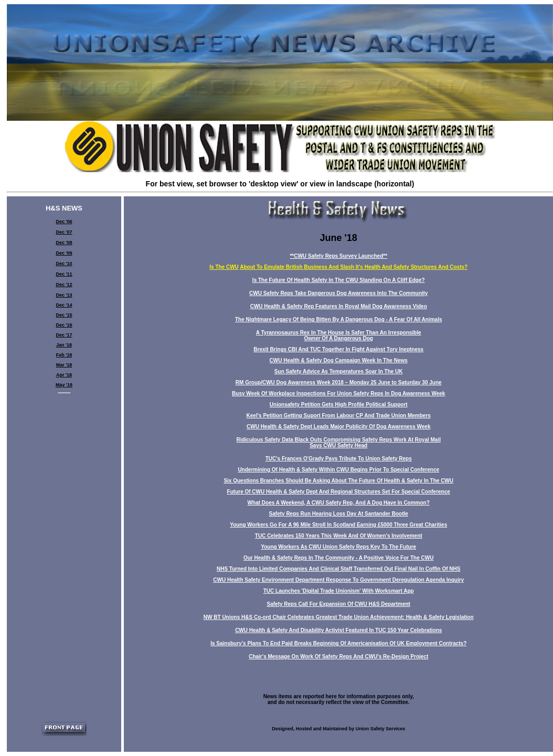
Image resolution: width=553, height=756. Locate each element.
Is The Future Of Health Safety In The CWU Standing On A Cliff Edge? (339, 280)
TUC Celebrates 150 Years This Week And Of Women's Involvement (339, 536)
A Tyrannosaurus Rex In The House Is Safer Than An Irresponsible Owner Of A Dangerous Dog (339, 335)
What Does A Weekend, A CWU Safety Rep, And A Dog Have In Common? (339, 503)
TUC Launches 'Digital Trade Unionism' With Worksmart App (339, 591)
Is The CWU (224, 267)
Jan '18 (64, 345)
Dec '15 (64, 315)
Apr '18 (64, 375)
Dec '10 (64, 264)
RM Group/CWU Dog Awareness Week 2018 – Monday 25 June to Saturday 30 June (339, 382)
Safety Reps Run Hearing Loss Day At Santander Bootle (339, 514)
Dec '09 (64, 253)
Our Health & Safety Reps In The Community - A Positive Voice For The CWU (338, 558)
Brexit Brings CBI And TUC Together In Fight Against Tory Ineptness (338, 349)
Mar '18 (64, 365)
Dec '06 (64, 222)
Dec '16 (64, 325)
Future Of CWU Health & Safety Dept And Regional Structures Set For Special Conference (339, 492)
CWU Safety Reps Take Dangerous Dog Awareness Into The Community (338, 293)
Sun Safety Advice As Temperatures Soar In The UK (339, 371)
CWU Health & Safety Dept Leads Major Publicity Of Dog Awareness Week (338, 427)
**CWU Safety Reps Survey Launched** (338, 256)
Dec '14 (64, 305)
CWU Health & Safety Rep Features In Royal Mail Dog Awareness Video (339, 306)
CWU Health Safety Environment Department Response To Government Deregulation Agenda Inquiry (338, 580)
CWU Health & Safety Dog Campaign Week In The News (339, 360)
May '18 (64, 385)
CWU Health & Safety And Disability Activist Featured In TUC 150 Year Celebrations (338, 630)
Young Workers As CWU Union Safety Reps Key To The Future (338, 547)
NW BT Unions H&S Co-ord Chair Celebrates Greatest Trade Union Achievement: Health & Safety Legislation (339, 617)
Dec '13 (64, 295)
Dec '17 (64, 335)
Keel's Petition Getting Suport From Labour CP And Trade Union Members (339, 416)
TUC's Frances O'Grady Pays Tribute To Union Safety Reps (339, 459)
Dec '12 (64, 285)
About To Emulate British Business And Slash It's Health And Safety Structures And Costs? (354, 267)
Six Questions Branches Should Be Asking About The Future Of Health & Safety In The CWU (338, 481)
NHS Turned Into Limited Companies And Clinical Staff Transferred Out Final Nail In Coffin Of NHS (338, 569)
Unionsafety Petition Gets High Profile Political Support (339, 405)
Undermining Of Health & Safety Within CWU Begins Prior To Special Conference (338, 470)
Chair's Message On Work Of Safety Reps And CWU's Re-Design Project (338, 657)
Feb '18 (64, 355)
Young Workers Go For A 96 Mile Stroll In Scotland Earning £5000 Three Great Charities (338, 525)
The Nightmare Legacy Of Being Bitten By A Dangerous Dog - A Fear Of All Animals (339, 319)
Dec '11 (64, 274)
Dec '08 (64, 243)
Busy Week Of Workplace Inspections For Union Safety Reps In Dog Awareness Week (338, 393)
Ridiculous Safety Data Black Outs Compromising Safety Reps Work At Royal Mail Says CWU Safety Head (338, 443)
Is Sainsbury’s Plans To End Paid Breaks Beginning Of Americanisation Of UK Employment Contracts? (338, 643)
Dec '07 (64, 232)
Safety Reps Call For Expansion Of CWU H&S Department (339, 604)
